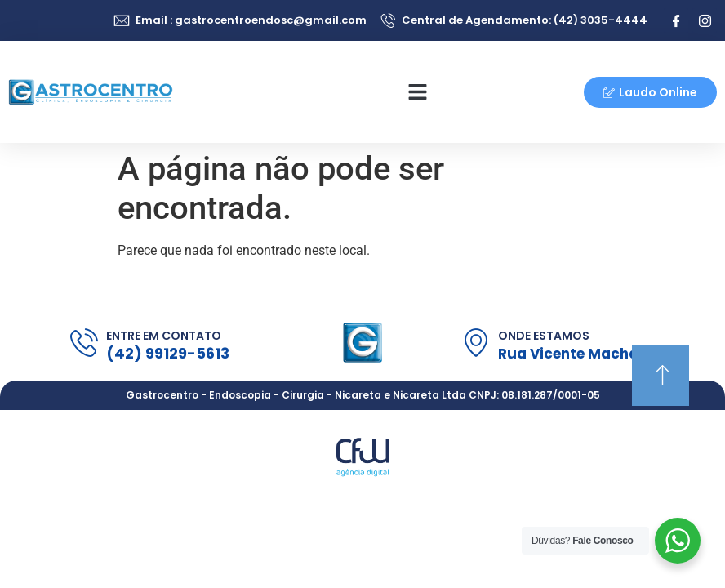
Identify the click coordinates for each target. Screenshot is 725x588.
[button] (418, 92)
